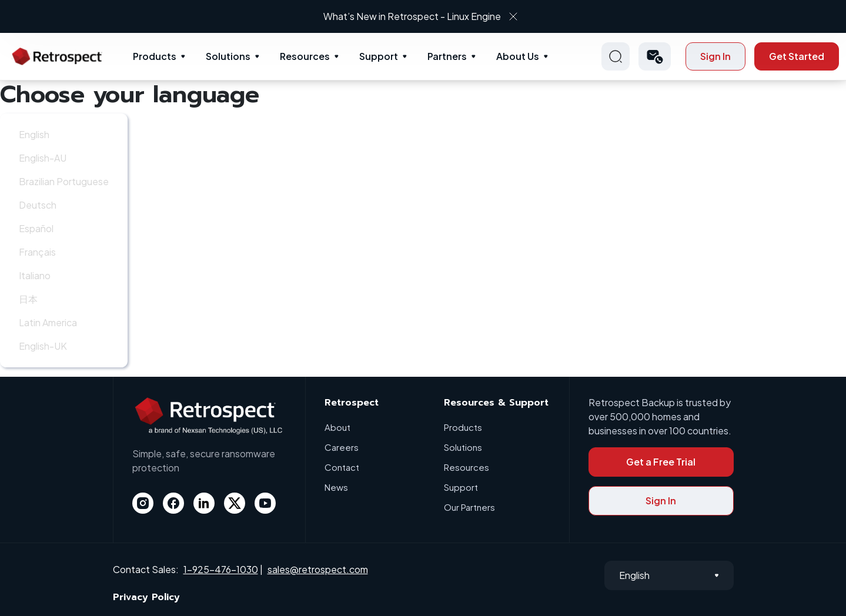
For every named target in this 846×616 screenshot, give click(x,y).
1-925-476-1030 (221, 569)
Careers (342, 447)
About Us (518, 56)
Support (379, 56)
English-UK (43, 346)
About (337, 427)
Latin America (48, 322)
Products (155, 56)
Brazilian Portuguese (64, 181)
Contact (342, 467)
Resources (305, 56)
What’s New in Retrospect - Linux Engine (412, 16)
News (336, 487)
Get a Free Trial (661, 462)
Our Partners (469, 507)
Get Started (797, 56)
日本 (28, 299)
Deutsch (38, 205)
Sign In (715, 56)
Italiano (35, 275)
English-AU (43, 158)
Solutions (228, 56)
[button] (655, 56)
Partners (447, 56)
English (34, 134)
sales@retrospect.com (318, 569)
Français (37, 252)
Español (36, 228)
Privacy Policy (146, 597)
